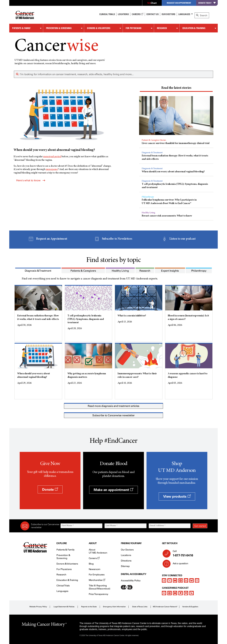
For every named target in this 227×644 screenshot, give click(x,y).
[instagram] (181, 580)
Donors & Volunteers (99, 28)
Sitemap (125, 566)
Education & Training (194, 28)
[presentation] (176, 88)
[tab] (176, 88)
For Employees (97, 575)
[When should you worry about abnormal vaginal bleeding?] (63, 120)
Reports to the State (89, 607)
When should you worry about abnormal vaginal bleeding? (173, 172)
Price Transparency (99, 594)
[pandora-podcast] (181, 593)
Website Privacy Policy (38, 607)
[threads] (197, 580)
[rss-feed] (192, 593)
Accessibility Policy (131, 581)
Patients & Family (21, 28)
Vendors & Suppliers (190, 607)
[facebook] (164, 580)
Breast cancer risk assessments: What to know (167, 216)
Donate (50, 489)
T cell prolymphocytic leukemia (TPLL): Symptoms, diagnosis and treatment (86, 319)
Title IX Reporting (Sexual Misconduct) (99, 587)
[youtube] (175, 580)
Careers (137, 14)
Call (189, 554)
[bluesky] (192, 580)
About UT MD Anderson (98, 551)
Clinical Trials (107, 14)
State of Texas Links (140, 607)
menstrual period (52, 157)
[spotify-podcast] (170, 593)
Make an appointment (113, 490)
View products (177, 496)
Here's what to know (31, 180)
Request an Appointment (179, 3)
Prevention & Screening (59, 28)
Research (162, 28)
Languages (184, 14)
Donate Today (207, 3)
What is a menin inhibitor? (132, 316)
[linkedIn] (186, 580)
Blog (91, 564)
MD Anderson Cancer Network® (165, 607)
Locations (126, 555)
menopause (52, 169)
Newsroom (95, 569)
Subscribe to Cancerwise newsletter (113, 415)
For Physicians (134, 28)
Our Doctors (168, 14)
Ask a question (179, 565)
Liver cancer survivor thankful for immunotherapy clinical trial (176, 143)
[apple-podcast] (164, 593)
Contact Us (153, 14)
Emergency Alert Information (114, 607)
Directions (126, 561)
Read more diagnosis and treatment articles (113, 406)
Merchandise (97, 580)
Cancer (56, 47)
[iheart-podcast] (186, 593)
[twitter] (170, 580)
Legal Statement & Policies (64, 607)
